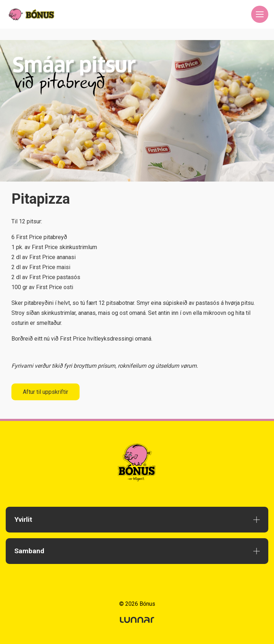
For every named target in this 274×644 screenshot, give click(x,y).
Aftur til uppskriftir (45, 392)
